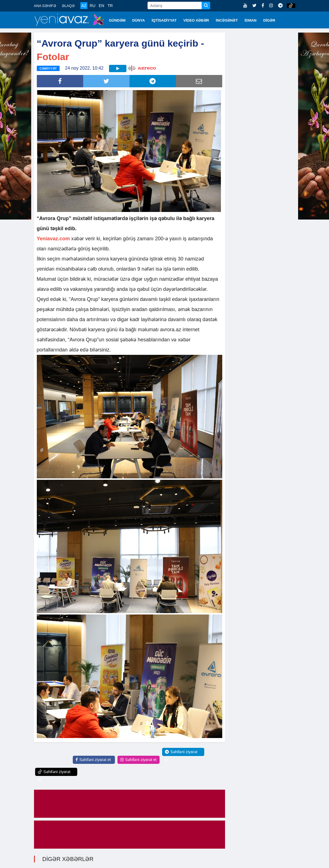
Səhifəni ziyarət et (93, 760)
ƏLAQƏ (68, 6)
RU (92, 6)
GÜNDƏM (117, 20)
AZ (84, 6)
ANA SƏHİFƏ (45, 6)
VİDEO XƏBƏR (196, 20)
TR (110, 6)
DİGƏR (269, 20)
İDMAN (250, 20)
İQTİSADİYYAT (164, 20)
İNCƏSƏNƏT (227, 20)
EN (101, 6)
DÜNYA (139, 20)
